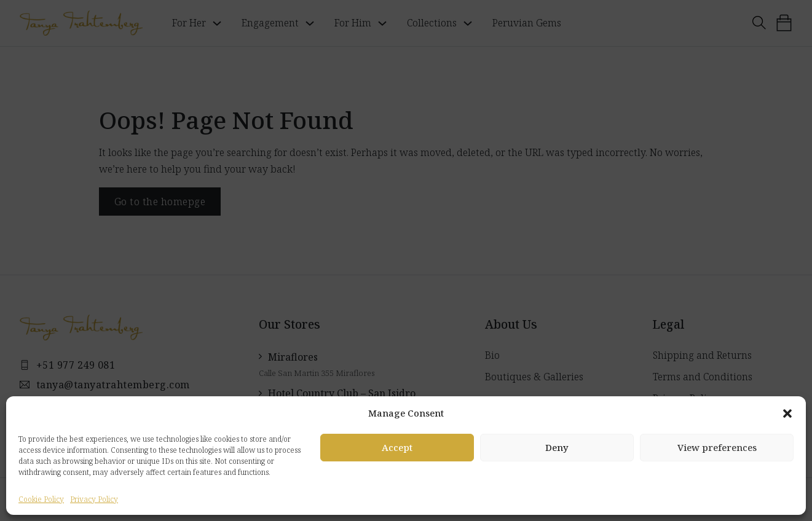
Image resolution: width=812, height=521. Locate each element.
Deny (557, 447)
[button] (787, 413)
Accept (397, 447)
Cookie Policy (41, 499)
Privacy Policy (94, 499)
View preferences (717, 447)
